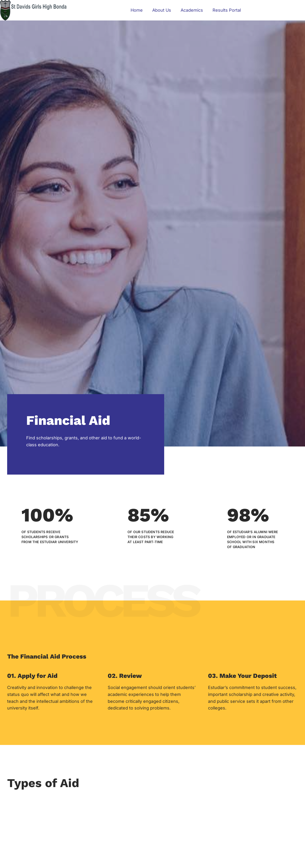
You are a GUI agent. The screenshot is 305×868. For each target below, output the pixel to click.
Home (137, 10)
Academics (192, 10)
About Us (162, 10)
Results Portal (227, 10)
